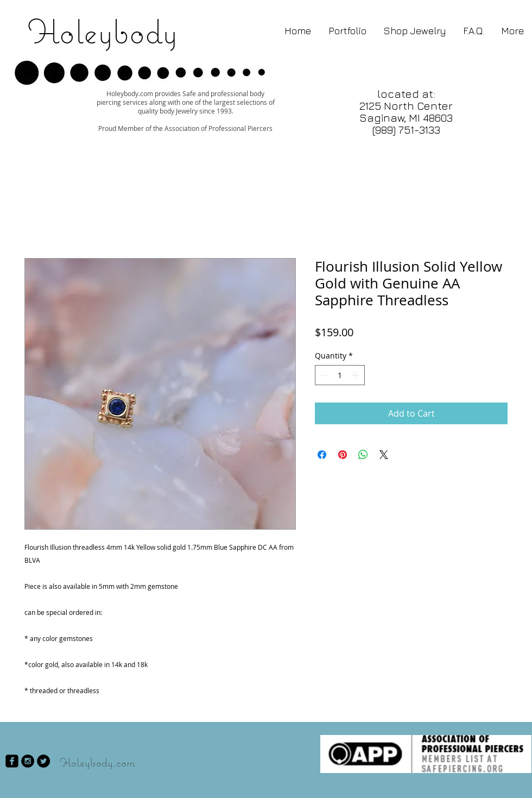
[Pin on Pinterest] (343, 455)
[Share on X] (384, 455)
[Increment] (356, 375)
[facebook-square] (12, 761)
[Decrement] (323, 375)
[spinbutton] (340, 375)
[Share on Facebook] (322, 455)
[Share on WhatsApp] (363, 455)
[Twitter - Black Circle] (43, 761)
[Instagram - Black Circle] (28, 761)
